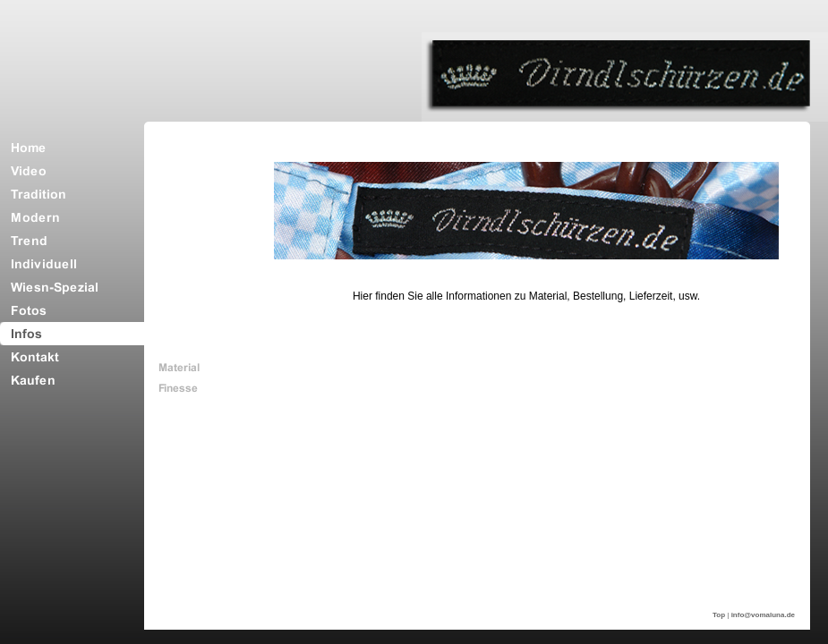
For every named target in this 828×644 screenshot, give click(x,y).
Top (719, 615)
